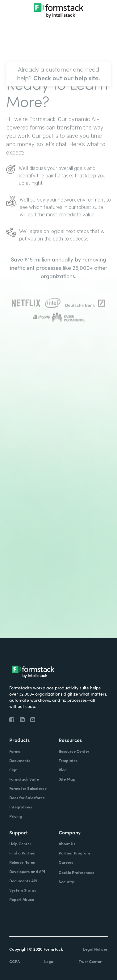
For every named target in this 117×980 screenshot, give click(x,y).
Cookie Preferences (76, 872)
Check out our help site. (67, 92)
